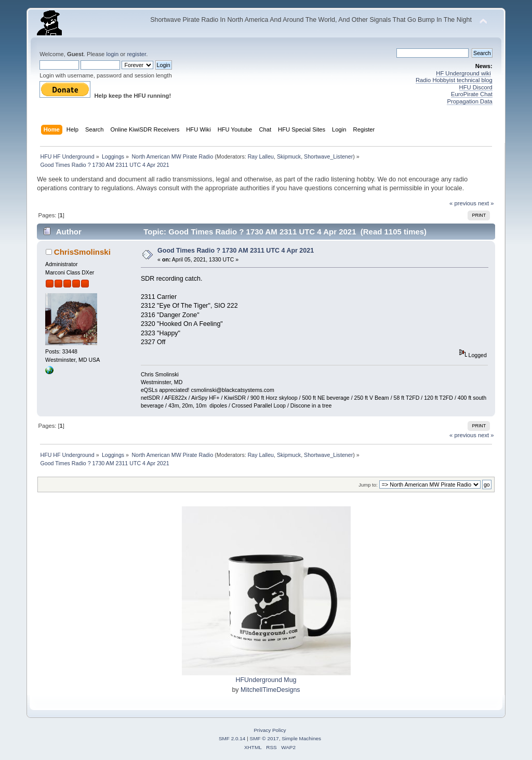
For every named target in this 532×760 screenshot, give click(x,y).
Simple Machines (301, 738)
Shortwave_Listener (328, 156)
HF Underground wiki (463, 73)
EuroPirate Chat (472, 94)
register (136, 54)
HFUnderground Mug (266, 680)
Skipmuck (289, 156)
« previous (463, 203)
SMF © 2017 (264, 738)
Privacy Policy (270, 730)
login (112, 54)
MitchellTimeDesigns (270, 690)
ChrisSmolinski (82, 252)
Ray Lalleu (261, 156)
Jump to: (368, 485)
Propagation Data (469, 101)
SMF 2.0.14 (232, 738)
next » (486, 203)
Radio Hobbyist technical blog (454, 80)
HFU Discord (476, 87)
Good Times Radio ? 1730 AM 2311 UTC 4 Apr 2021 (236, 251)
